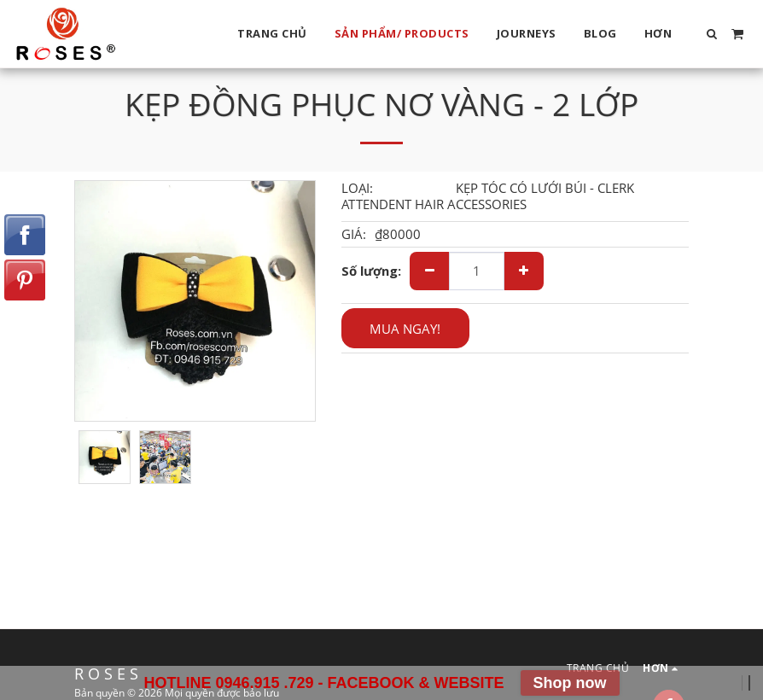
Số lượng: (371, 271)
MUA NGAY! (405, 329)
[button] (712, 34)
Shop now (570, 683)
